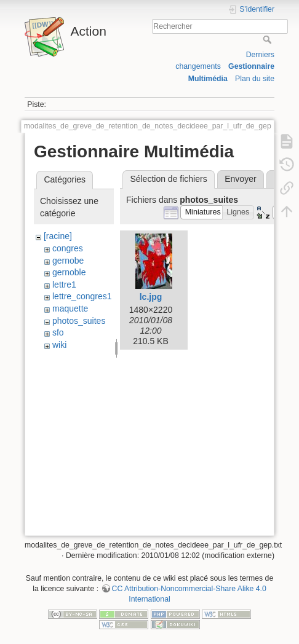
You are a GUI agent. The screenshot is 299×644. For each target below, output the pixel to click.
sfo (58, 332)
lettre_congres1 (82, 296)
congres (68, 248)
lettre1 (64, 285)
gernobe (68, 261)
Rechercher (269, 39)
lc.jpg (151, 297)
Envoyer (240, 179)
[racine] (58, 236)
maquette (70, 308)
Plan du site (255, 79)
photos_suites (79, 321)
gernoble (69, 272)
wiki (59, 345)
